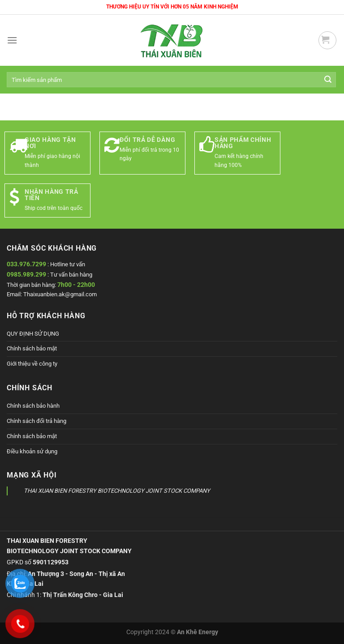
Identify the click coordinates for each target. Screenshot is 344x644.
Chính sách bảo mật (32, 348)
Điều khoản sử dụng (32, 451)
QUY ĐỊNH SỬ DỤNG (33, 334)
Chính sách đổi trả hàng (37, 421)
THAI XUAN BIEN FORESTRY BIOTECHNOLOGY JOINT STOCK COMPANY (117, 491)
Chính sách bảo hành (33, 406)
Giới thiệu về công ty (32, 364)
